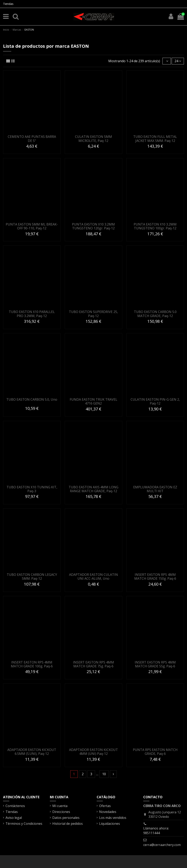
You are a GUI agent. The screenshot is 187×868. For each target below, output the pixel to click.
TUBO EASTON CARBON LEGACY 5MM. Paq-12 (32, 577)
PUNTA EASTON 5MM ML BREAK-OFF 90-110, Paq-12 (32, 226)
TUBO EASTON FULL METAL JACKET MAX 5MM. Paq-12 (155, 139)
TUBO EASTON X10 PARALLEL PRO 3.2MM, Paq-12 (32, 314)
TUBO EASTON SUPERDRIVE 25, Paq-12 (93, 314)
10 (104, 774)
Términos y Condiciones (24, 824)
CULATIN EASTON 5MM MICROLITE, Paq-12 (93, 139)
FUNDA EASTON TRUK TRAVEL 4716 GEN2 (93, 401)
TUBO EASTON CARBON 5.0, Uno (32, 399)
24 (178, 61)
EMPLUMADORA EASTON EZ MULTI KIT (155, 489)
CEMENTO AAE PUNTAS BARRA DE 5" (32, 139)
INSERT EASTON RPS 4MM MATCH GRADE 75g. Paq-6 (93, 664)
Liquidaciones (110, 824)
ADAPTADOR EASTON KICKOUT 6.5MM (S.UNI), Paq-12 (32, 752)
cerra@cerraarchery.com (162, 845)
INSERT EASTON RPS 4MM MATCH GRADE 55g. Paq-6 (155, 664)
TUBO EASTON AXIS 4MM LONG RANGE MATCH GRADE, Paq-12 (93, 489)
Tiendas (8, 4)
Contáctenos (15, 806)
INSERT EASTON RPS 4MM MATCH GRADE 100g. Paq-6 (32, 664)
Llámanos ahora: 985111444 (156, 830)
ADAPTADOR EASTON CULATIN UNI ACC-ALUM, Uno (93, 577)
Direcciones (61, 812)
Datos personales (66, 818)
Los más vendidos (113, 818)
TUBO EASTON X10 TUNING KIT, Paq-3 (32, 489)
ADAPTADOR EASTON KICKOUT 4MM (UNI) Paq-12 (93, 752)
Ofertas (105, 806)
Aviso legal (14, 818)
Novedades (108, 812)
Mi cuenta (60, 806)
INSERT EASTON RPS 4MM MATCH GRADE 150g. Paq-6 (155, 577)
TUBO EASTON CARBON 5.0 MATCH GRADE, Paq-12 (155, 314)
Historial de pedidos (68, 824)
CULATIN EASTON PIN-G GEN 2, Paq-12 (155, 401)
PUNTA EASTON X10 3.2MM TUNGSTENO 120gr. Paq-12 (93, 226)
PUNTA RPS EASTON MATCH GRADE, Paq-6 (155, 752)
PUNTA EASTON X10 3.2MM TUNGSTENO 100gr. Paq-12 (155, 226)
